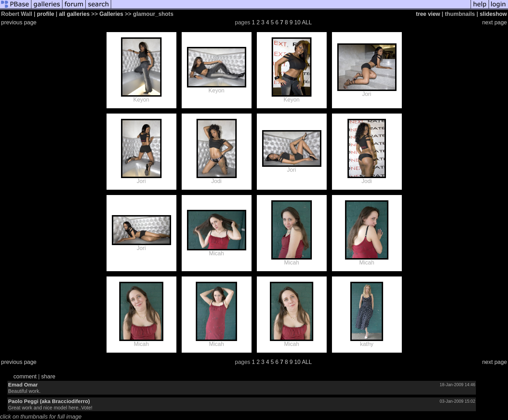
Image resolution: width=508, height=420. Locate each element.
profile (46, 14)
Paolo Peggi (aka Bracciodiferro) (49, 401)
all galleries (74, 14)
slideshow (493, 14)
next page (495, 22)
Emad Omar (23, 385)
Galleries (111, 14)
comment (25, 376)
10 (297, 22)
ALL (307, 22)
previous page (19, 22)
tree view (428, 14)
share (48, 376)
